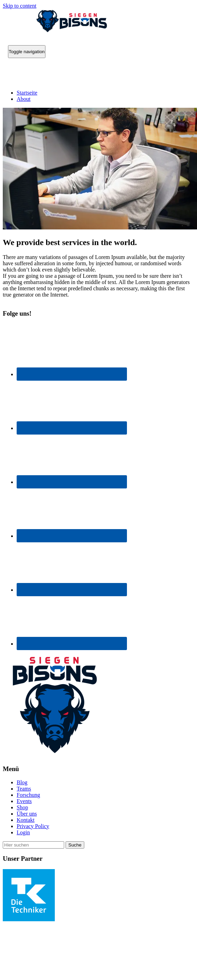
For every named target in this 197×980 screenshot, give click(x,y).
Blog (22, 782)
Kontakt (26, 820)
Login (23, 832)
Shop (22, 807)
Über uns (27, 814)
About (24, 99)
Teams (24, 789)
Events (24, 801)
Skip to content (20, 6)
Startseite (27, 93)
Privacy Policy (33, 826)
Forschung (28, 795)
